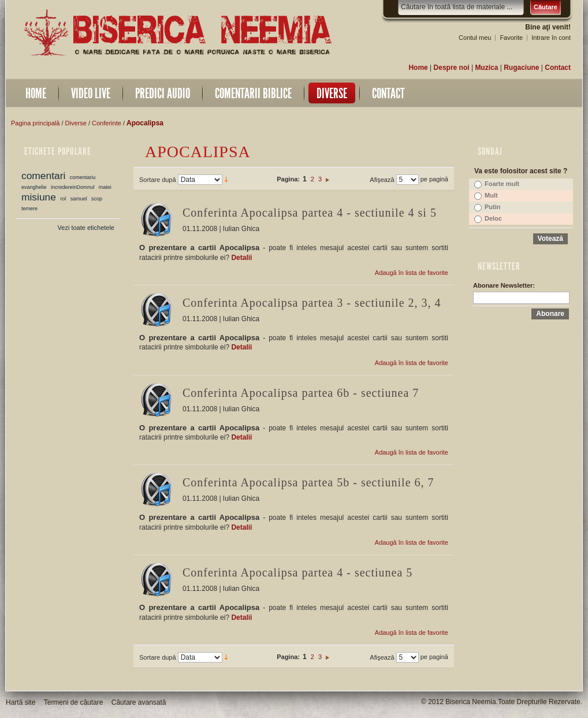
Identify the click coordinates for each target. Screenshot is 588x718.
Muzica (486, 68)
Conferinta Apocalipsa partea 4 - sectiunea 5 (297, 572)
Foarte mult (502, 184)
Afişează (382, 180)
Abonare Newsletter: (504, 285)
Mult (491, 195)
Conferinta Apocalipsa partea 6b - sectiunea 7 (301, 393)
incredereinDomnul (73, 187)
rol (63, 199)
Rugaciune (521, 68)
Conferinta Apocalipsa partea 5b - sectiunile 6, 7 (308, 482)
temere (29, 209)
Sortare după (158, 180)
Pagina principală (35, 123)
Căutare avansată (139, 702)
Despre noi (452, 68)
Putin (493, 207)
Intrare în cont (551, 38)
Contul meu (475, 38)
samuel (79, 199)
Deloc (493, 218)
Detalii (241, 258)
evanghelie (34, 187)
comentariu (83, 177)
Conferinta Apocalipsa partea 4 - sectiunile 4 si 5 (310, 213)
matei (105, 187)
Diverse (76, 123)
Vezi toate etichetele (86, 228)
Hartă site (21, 702)
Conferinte (107, 123)
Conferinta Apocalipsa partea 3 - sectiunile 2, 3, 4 (312, 303)
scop (97, 199)
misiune (39, 197)
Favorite (511, 38)
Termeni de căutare (74, 702)
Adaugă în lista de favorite (412, 273)
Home (418, 68)
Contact (558, 68)
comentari (43, 176)
